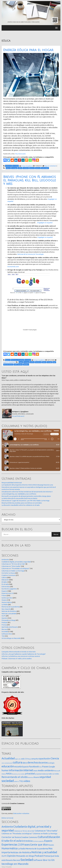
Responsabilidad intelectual (12, 483)
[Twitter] (9, 160)
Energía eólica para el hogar (28, 50)
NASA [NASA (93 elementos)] (9, 774)
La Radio (5, 604)
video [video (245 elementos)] (27, 781)
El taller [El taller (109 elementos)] (6, 841)
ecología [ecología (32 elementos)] (51, 763)
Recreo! (4, 629)
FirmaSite (9, 867)
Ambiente (5, 560)
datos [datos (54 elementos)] (25, 763)
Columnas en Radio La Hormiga (13, 571)
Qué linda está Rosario (10, 627)
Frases (4, 595)
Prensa (4, 625)
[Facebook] (5, 160)
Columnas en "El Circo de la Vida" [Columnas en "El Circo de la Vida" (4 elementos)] (24, 831)
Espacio (4, 591)
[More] (37, 160)
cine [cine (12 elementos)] (3, 763)
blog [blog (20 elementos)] (29, 759)
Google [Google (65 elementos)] (52, 767)
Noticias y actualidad (9, 614)
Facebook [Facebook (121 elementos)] (34, 766)
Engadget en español (45, 223)
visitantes (26, 813)
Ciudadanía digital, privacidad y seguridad (16, 562)
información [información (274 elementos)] (16, 770)
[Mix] (27, 160)
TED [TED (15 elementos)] (49, 860)
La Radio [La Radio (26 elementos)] (22, 849)
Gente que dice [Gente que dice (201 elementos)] (39, 845)
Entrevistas (6, 587)
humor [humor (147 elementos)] (5, 770)
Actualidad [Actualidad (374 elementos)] (8, 758)
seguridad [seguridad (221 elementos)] (45, 777)
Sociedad (5, 632)
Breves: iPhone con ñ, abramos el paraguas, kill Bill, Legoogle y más (30, 180)
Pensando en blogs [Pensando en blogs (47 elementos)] (25, 856)
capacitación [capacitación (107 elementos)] (44, 759)
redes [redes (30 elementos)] (57, 774)
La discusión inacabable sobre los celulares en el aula (21, 505)
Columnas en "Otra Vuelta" (11, 566)
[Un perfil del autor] (18, 416)
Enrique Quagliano (27, 166)
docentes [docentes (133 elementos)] (43, 763)
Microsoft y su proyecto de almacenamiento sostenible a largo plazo (26, 496)
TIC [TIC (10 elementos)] (18, 782)
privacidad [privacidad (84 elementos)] (30, 774)
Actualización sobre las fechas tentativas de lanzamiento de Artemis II (27, 492)
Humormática (7, 602)
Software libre (7, 634)
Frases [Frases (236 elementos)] (26, 845)
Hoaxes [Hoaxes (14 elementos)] (51, 845)
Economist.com (13, 267)
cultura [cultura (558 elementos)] (17, 762)
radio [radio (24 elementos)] (50, 774)
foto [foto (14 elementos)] (40, 767)
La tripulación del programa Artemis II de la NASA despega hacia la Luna (27, 485)
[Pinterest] (19, 160)
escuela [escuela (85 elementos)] (18, 767)
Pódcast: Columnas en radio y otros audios (17, 659)
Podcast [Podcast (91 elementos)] (39, 856)
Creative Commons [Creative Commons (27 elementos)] (29, 837)
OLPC (4, 616)
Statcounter (17, 813)
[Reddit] (12, 160)
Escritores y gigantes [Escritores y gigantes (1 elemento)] (38, 841)
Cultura (4, 577)
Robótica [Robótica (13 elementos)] (31, 777)
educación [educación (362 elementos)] (8, 766)
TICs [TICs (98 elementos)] (21, 781)
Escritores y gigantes (9, 589)
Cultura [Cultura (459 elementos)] (42, 837)
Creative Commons (9, 575)
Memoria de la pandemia (11, 607)
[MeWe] (23, 160)
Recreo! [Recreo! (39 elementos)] (17, 860)
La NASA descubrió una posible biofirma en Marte (19, 498)
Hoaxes (4, 600)
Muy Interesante (20, 154)
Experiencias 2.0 (7, 593)
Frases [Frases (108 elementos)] (45, 767)
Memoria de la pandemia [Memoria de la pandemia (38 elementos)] (37, 849)
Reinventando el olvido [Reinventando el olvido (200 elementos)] (15, 777)
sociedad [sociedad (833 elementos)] (8, 781)
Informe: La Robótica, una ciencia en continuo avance (21, 656)
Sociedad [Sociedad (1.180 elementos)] (27, 860)
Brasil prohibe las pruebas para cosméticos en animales (22, 503)
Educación (5, 580)
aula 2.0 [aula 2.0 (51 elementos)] (24, 759)
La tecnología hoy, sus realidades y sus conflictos (19, 494)
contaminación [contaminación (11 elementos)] (8, 763)
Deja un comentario (50, 166)
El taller (4, 582)
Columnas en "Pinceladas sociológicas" (16, 568)
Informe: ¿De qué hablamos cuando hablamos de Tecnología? (24, 654)
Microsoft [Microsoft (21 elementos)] (57, 771)
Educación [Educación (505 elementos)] (54, 837)
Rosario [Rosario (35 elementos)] (36, 777)
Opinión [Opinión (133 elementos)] (11, 856)
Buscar (56, 534)
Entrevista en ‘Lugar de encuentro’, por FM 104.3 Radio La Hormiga (25, 501)
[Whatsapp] (30, 160)
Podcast (4, 622)
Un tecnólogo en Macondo (11, 638)
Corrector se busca (8, 573)
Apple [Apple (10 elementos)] (17, 759)
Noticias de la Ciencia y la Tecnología (30, 254)
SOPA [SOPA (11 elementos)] (15, 782)
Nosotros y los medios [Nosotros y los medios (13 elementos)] (18, 774)
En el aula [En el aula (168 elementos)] (16, 841)
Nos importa (6, 609)
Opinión (4, 618)
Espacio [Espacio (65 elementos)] (25, 767)
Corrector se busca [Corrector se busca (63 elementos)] (11, 837)
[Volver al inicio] (7, 818)
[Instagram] (34, 160)
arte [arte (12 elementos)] (20, 759)
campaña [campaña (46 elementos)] (34, 759)
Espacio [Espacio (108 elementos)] (48, 841)
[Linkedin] (16, 160)
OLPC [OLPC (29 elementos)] (4, 856)
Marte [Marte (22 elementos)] (35, 771)
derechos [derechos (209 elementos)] (33, 762)
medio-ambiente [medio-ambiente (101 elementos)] (46, 770)
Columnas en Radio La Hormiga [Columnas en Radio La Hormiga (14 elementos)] (45, 834)
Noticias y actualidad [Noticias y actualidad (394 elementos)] (44, 852)
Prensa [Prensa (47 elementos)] (47, 856)
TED (3, 636)
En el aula (5, 584)
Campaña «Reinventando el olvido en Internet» (19, 652)
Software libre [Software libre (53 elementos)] (40, 860)
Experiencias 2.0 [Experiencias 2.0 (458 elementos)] (12, 844)
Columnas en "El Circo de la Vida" (13, 564)
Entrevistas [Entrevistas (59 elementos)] (27, 841)
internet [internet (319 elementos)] (28, 770)
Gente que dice (7, 598)
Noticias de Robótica (9, 611)
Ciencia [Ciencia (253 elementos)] (55, 758)
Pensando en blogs (8, 620)
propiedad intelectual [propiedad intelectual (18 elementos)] (42, 774)
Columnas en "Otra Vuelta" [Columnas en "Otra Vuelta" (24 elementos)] (46, 831)
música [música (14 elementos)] (4, 774)
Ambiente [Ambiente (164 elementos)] (7, 827)
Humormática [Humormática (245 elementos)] (10, 848)
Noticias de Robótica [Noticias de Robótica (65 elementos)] (21, 852)
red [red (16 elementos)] (53, 774)
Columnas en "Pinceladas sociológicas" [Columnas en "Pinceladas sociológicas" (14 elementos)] (17, 834)
